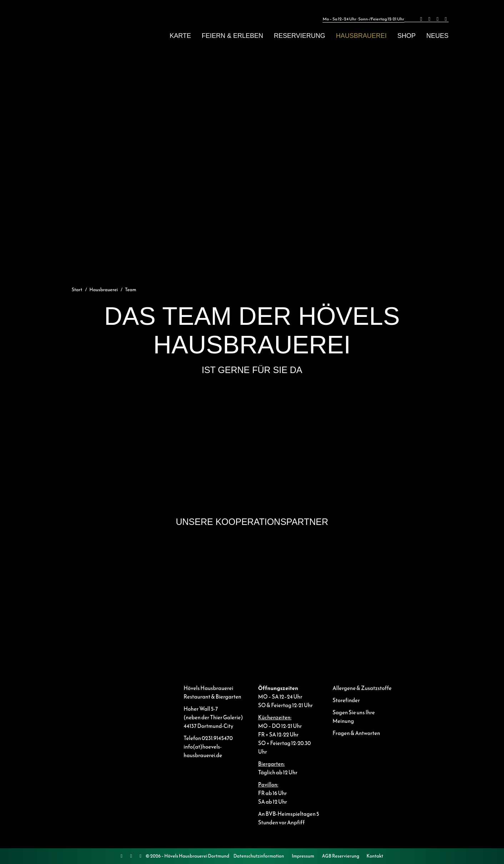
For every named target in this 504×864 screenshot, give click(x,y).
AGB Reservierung (341, 856)
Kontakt (375, 856)
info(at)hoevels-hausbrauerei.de (203, 751)
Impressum (303, 856)
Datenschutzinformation (259, 856)
